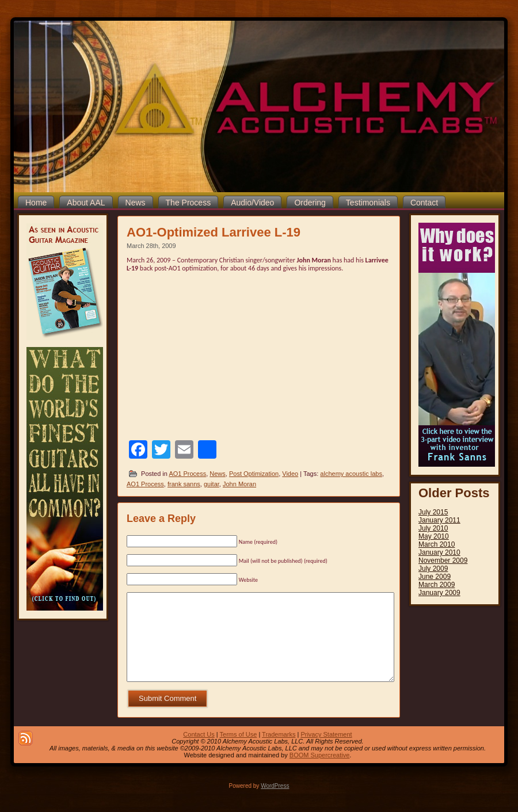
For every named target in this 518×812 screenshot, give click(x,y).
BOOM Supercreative (320, 772)
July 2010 (433, 528)
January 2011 (439, 520)
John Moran (239, 484)
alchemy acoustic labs (351, 474)
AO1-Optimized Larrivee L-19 (214, 232)
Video (290, 474)
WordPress (275, 803)
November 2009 (443, 561)
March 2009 (437, 585)
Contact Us (199, 752)
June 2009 (435, 577)
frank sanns (184, 484)
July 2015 (433, 512)
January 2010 (439, 552)
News (218, 474)
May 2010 (434, 536)
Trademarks (279, 752)
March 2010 (437, 544)
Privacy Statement (326, 752)
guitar (212, 484)
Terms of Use (239, 752)
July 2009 (433, 569)
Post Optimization (254, 474)
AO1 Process (187, 474)
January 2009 (439, 593)
